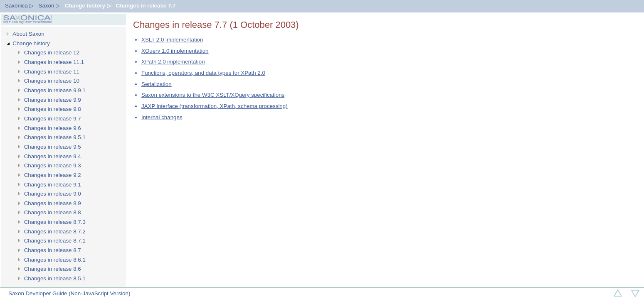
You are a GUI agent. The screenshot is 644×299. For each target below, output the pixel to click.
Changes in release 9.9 (53, 100)
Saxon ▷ (49, 6)
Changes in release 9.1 (53, 185)
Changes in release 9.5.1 (55, 137)
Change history (31, 43)
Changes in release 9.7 (53, 119)
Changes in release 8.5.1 (55, 278)
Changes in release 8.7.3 (55, 222)
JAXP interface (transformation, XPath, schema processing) (215, 106)
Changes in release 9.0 (53, 194)
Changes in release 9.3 (53, 165)
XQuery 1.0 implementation (175, 51)
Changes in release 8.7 (53, 250)
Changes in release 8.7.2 (55, 232)
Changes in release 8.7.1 (55, 241)
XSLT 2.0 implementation (172, 40)
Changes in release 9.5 (53, 147)
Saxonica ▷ (19, 6)
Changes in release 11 (52, 72)
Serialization (157, 84)
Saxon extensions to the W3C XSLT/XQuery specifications (213, 95)
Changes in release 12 (52, 53)
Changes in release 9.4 (53, 156)
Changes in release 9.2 (53, 175)
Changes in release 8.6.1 (55, 260)
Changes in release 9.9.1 (55, 90)
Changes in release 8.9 (53, 203)
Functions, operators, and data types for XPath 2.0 (203, 73)
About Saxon (28, 34)
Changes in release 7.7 (146, 6)
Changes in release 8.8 (53, 212)
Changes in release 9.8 (53, 109)
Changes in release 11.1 (54, 62)
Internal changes (162, 117)
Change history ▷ (88, 6)
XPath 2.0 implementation (173, 62)
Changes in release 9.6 (53, 128)
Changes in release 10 (52, 81)
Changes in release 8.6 (53, 269)
